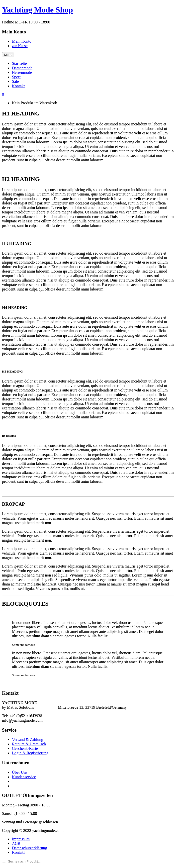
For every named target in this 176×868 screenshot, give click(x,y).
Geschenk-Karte (25, 748)
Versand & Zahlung (28, 739)
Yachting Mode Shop (38, 10)
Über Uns (20, 772)
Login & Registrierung (30, 753)
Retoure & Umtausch (29, 744)
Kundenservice (24, 777)
